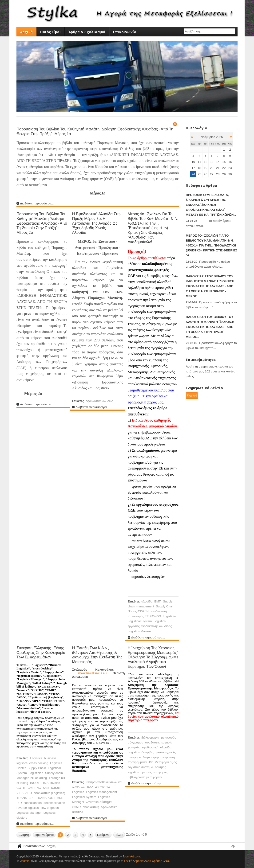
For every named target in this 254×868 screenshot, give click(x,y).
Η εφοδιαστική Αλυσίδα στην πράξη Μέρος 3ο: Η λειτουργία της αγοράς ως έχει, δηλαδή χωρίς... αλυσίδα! (97, 223)
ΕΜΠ (158, 601)
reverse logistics (28, 808)
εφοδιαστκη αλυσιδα (100, 401)
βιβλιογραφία (150, 737)
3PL (31, 798)
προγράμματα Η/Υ (140, 762)
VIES (20, 793)
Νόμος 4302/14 (138, 611)
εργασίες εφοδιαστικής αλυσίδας (150, 626)
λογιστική (169, 757)
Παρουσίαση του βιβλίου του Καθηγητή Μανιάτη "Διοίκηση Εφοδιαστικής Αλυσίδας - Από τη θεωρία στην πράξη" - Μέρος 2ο (42, 223)
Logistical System (140, 621)
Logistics (160, 621)
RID (19, 803)
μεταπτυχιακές (166, 752)
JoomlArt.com (131, 856)
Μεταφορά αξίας (166, 762)
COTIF (21, 788)
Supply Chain (165, 606)
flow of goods (50, 808)
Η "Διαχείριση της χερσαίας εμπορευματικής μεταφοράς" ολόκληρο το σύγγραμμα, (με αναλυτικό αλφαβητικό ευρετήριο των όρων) (153, 657)
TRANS (22, 798)
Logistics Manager (29, 813)
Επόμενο (103, 835)
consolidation (33, 803)
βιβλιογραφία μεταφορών (145, 777)
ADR (60, 798)
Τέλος (119, 835)
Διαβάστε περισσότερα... (37, 203)
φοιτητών (134, 747)
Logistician (170, 616)
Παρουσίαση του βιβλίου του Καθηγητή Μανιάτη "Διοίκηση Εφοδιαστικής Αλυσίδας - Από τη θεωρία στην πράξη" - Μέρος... (210, 286)
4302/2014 (102, 787)
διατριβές (148, 752)
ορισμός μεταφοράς (154, 772)
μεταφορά (134, 757)
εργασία (167, 742)
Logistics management (101, 792)
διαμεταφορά (152, 757)
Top (232, 846)
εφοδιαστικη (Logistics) (49, 793)
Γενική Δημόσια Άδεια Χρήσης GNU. (147, 861)
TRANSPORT (46, 798)
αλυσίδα (147, 601)
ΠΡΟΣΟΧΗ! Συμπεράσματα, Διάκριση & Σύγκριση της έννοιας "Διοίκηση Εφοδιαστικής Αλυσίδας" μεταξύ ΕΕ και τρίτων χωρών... (211, 205)
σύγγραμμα (136, 742)
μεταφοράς (169, 737)
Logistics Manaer (139, 631)
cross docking (39, 763)
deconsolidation (54, 803)
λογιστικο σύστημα (99, 802)
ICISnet (56, 788)
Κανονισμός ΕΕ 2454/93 (144, 616)
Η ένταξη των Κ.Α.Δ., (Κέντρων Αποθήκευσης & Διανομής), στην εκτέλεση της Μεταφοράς (97, 655)
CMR (31, 788)
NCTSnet (43, 788)
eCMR (76, 807)
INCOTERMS (39, 783)
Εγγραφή (192, 395)
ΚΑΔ (90, 787)
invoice (55, 783)
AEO (29, 793)
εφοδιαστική (159, 611)
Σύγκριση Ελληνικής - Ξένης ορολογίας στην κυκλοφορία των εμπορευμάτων (41, 653)
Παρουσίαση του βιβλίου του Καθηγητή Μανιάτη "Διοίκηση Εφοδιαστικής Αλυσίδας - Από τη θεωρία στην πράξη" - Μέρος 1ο (95, 131)
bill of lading (39, 778)
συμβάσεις (152, 742)
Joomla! (25, 861)
